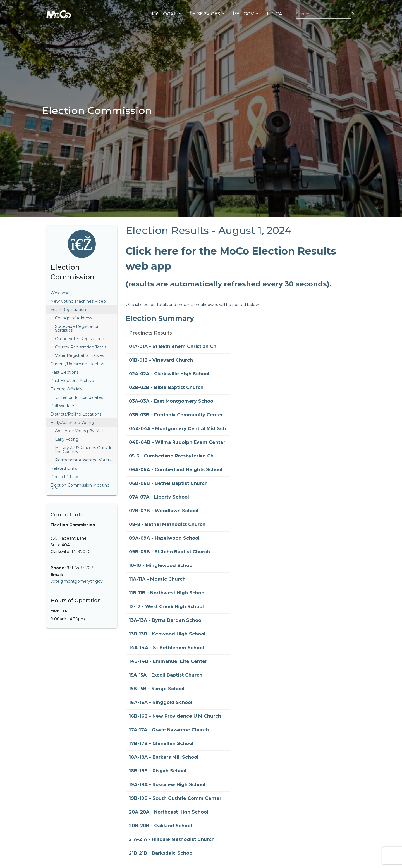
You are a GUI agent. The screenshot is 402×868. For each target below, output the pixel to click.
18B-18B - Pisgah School (158, 771)
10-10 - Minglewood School (161, 565)
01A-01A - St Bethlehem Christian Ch (173, 346)
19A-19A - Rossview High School (167, 785)
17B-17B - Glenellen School (161, 744)
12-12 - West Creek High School (166, 607)
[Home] (59, 14)
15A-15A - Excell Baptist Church (166, 675)
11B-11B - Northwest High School (167, 593)
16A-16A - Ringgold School (161, 702)
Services (205, 14)
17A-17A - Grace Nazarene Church (169, 730)
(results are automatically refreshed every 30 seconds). (228, 284)
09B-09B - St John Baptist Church (169, 552)
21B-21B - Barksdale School (161, 853)
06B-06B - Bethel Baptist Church (168, 483)
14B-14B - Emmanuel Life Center (168, 661)
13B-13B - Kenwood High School (167, 634)
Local (165, 14)
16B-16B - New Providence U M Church (175, 716)
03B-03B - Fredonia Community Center (176, 415)
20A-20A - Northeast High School (169, 812)
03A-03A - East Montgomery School (172, 401)
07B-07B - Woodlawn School (164, 511)
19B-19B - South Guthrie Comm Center (175, 798)
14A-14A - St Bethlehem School (167, 648)
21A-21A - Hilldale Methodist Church (172, 839)
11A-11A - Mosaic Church (157, 579)
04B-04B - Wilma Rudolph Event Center (177, 442)
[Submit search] (354, 14)
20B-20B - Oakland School (161, 826)
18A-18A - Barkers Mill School (164, 757)
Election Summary (160, 318)
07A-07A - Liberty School (159, 497)
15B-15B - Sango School (157, 689)
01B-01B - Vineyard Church (161, 360)
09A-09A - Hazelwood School (164, 538)
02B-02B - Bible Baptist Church (166, 387)
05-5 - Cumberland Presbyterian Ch (171, 456)
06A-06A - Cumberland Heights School (176, 470)
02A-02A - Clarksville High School (169, 374)
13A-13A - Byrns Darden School (166, 620)
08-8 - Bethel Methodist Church (167, 524)
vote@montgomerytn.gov (77, 581)
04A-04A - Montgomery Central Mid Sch (177, 429)
